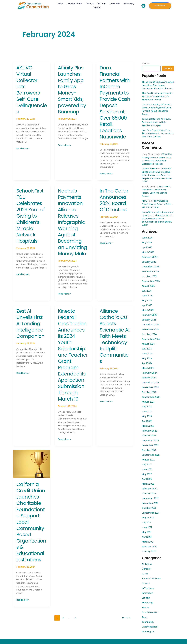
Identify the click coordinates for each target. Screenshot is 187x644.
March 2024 (148, 368)
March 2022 (148, 484)
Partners (101, 4)
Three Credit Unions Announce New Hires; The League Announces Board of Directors (158, 85)
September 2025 (151, 281)
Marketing (147, 603)
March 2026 (148, 252)
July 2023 (147, 407)
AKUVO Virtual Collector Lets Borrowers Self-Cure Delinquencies (32, 90)
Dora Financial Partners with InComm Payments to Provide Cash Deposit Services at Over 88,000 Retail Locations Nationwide (115, 102)
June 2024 (147, 354)
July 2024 (147, 349)
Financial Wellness (151, 579)
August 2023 (148, 402)
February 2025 (149, 315)
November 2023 (150, 387)
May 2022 (147, 474)
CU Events (115, 4)
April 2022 (147, 479)
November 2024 (150, 329)
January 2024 (149, 378)
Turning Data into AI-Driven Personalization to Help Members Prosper (156, 122)
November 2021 (150, 503)
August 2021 (148, 518)
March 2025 (148, 310)
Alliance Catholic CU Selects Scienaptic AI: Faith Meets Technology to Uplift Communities (115, 336)
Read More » (23, 148)
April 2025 (147, 305)
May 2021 (147, 532)
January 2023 (149, 436)
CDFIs (145, 574)
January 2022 (149, 494)
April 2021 (147, 537)
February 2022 (149, 489)
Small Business (149, 612)
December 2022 (150, 440)
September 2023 (151, 397)
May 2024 (147, 358)
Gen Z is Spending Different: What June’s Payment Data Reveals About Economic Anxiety (156, 109)
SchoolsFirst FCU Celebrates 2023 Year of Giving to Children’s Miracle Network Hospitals (31, 216)
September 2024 (151, 339)
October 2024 (149, 334)
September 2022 (151, 455)
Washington (148, 632)
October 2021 (149, 508)
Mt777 (145, 201)
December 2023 (150, 383)
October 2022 (149, 450)
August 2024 (148, 344)
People (146, 607)
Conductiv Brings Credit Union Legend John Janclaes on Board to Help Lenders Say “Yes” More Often (157, 175)
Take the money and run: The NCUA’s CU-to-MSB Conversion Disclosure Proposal (157, 159)
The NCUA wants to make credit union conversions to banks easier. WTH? (157, 220)
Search (146, 64)
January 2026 (149, 262)
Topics (60, 4)
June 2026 (147, 238)
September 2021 (150, 513)
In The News (148, 588)
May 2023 (147, 416)
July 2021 (146, 522)
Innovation (147, 593)
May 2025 (147, 300)
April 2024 (147, 363)
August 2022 (148, 460)
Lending (146, 598)
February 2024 (150, 373)
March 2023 (148, 426)
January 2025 (149, 320)
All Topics (147, 564)
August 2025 (148, 286)
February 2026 (149, 257)
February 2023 (149, 431)
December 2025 (150, 267)
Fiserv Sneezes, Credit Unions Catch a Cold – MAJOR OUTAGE (157, 204)
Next (126, 618)
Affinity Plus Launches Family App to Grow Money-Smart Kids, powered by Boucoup (72, 90)
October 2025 (149, 276)
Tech (145, 617)
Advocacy (129, 4)
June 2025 (147, 296)
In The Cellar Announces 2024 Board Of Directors (114, 200)
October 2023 (149, 392)
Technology (148, 622)
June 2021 (147, 527)
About (97, 8)
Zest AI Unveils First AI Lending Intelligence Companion (30, 324)
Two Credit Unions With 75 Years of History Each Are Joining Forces (156, 191)
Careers (89, 4)
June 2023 (147, 411)
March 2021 (148, 542)
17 (75, 618)
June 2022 (147, 469)
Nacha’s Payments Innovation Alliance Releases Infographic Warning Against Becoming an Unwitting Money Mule (72, 222)
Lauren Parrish (149, 169)
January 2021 (149, 551)
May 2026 (147, 243)
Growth (146, 583)
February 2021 (149, 547)
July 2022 (147, 465)
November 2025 (150, 272)
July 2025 (147, 291)
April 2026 (147, 247)
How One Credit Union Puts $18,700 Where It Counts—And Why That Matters (158, 133)
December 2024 (150, 325)
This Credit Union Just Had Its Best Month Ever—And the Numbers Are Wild (157, 96)
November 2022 (150, 445)
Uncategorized (150, 627)
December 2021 (150, 498)
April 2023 (147, 421)
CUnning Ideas (74, 4)
